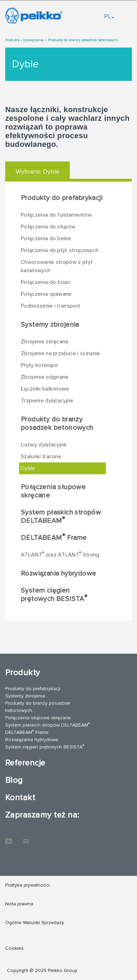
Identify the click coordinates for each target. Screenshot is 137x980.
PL (109, 16)
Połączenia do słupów (48, 227)
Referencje (25, 763)
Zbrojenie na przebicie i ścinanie (61, 353)
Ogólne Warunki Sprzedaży (35, 923)
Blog (14, 780)
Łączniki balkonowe (45, 389)
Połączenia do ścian (45, 282)
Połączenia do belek (46, 238)
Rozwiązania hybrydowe (58, 573)
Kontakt (20, 798)
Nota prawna (19, 904)
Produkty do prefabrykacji (62, 198)
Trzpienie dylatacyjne (47, 401)
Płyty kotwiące (39, 365)
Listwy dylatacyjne (44, 445)
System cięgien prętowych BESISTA (54, 595)
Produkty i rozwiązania (24, 40)
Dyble (28, 468)
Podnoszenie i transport (50, 306)
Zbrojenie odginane (45, 377)
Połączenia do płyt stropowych (60, 250)
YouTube (9, 838)
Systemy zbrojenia (50, 325)
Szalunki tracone (41, 457)
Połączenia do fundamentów (56, 215)
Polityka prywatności (27, 885)
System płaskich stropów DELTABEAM (61, 517)
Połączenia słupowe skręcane (53, 491)
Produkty (23, 673)
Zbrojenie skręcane (45, 342)
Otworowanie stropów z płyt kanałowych (57, 266)
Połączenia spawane (46, 294)
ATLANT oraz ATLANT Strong (60, 554)
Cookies (14, 948)
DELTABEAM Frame (54, 537)
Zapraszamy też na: (42, 815)
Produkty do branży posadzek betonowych (83, 40)
